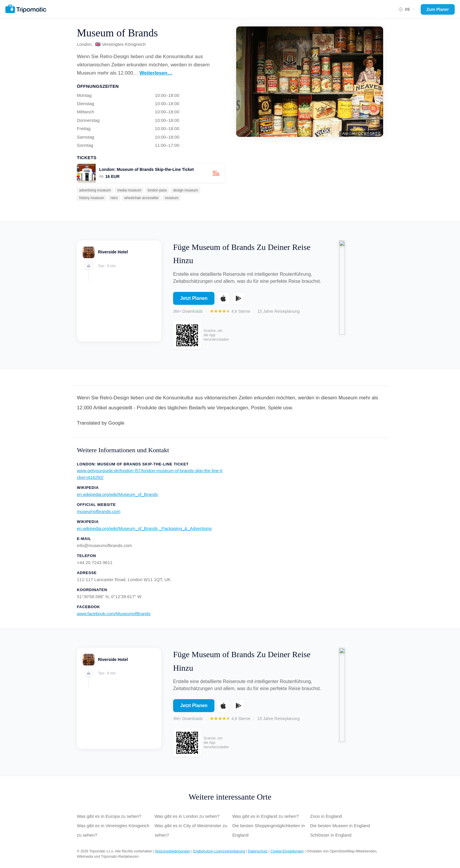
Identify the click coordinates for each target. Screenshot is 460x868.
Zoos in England (326, 816)
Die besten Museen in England (340, 826)
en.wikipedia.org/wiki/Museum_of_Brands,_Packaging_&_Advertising (144, 528)
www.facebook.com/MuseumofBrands (114, 614)
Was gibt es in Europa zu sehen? (109, 816)
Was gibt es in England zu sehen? (265, 816)
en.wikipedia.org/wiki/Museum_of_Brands (117, 494)
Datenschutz (258, 851)
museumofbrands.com (99, 511)
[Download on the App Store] (223, 302)
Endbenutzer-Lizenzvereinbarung (219, 851)
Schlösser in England (331, 835)
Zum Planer (438, 9)
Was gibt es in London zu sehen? (187, 816)
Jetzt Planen (194, 302)
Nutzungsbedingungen (173, 851)
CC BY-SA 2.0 (369, 134)
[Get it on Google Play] (239, 302)
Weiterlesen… (156, 73)
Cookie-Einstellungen (287, 851)
